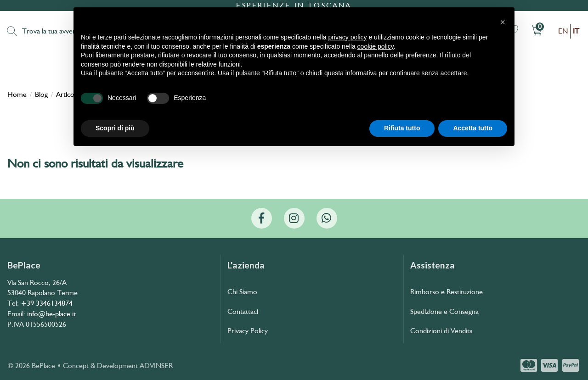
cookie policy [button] (376, 46)
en (563, 31)
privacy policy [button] (348, 37)
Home (17, 95)
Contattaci (243, 311)
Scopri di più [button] (115, 128)
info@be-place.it (51, 314)
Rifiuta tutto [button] (402, 128)
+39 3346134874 (47, 303)
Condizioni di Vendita (441, 331)
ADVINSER (156, 366)
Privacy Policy (248, 331)
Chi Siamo (242, 292)
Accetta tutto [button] (473, 128)
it (576, 31)
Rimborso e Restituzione (447, 292)
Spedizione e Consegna (444, 311)
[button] (503, 22)
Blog (41, 95)
